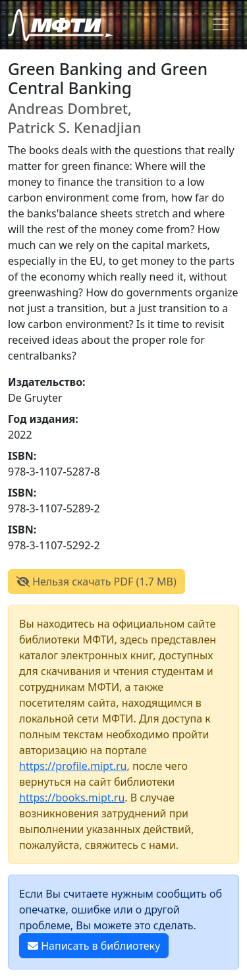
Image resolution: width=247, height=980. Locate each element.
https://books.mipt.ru (72, 798)
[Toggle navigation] (221, 24)
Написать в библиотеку (94, 946)
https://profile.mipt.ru (73, 766)
